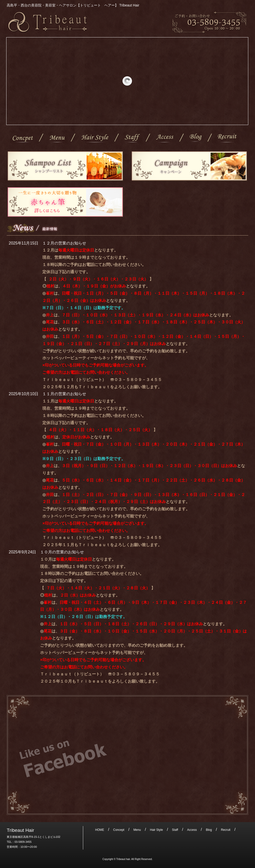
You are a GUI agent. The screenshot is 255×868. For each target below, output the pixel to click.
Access (165, 138)
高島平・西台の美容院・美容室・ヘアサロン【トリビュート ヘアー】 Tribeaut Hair (48, 22)
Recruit (227, 138)
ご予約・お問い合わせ (209, 22)
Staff (132, 138)
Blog (196, 138)
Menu (57, 138)
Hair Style (95, 138)
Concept (23, 138)
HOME (100, 830)
